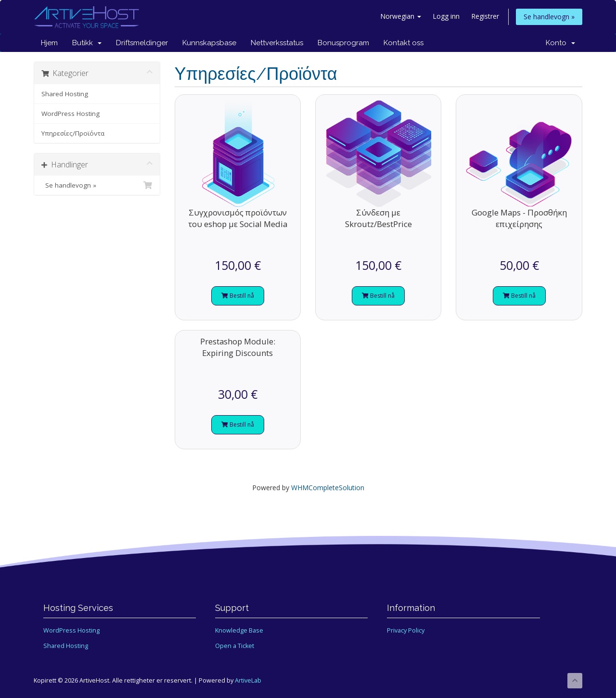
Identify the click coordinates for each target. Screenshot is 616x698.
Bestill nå (238, 296)
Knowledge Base (239, 630)
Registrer (485, 16)
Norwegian (401, 16)
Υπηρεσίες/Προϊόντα (73, 133)
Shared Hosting (65, 94)
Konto (560, 43)
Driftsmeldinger (142, 43)
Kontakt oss (404, 43)
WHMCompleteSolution (328, 488)
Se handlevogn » (549, 17)
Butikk (87, 43)
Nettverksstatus (277, 43)
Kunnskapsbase (209, 43)
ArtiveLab (248, 680)
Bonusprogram (343, 43)
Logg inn (446, 16)
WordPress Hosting (71, 114)
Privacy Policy (406, 630)
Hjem (49, 43)
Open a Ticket (235, 646)
